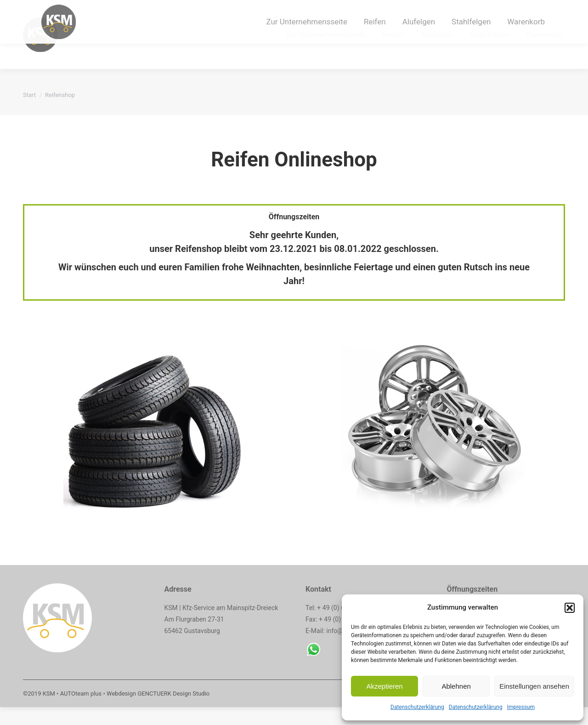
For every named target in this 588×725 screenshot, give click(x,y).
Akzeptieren (384, 686)
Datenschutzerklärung (417, 707)
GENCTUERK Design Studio (173, 711)
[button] (570, 608)
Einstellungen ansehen (534, 686)
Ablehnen (456, 686)
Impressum (521, 707)
